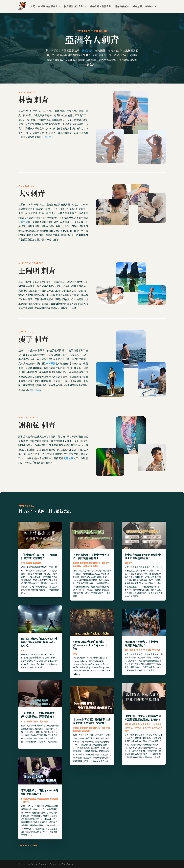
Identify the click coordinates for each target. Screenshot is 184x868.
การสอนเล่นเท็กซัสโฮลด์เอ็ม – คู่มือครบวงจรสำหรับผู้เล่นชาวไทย (90, 645)
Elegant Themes (39, 864)
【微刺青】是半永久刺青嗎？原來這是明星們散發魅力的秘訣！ (143, 718)
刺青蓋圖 (77, 731)
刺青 (23, 563)
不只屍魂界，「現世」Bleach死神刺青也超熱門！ (40, 792)
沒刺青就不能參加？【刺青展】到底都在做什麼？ (143, 644)
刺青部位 (129, 728)
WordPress (67, 864)
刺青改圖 (106, 728)
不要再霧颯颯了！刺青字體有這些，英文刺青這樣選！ (91, 557)
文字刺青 (95, 566)
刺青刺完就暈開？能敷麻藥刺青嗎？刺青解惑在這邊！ (143, 557)
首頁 (33, 6)
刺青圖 (24, 222)
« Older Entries (28, 846)
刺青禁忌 (137, 6)
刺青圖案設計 (43, 799)
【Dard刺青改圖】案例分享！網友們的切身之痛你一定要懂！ (91, 721)
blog (23, 650)
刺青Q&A (151, 6)
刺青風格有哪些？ (48, 6)
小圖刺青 (25, 802)
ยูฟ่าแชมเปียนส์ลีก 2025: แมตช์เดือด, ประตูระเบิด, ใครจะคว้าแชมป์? (39, 642)
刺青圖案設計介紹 (74, 6)
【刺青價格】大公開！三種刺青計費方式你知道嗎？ (39, 557)
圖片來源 (49, 137)
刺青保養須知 (122, 6)
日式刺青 (87, 51)
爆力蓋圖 (86, 731)
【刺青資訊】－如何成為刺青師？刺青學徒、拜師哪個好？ (38, 715)
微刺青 (154, 728)
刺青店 (36, 721)
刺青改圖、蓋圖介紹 (100, 6)
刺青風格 (54, 799)
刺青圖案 (32, 799)
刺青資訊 (37, 563)
